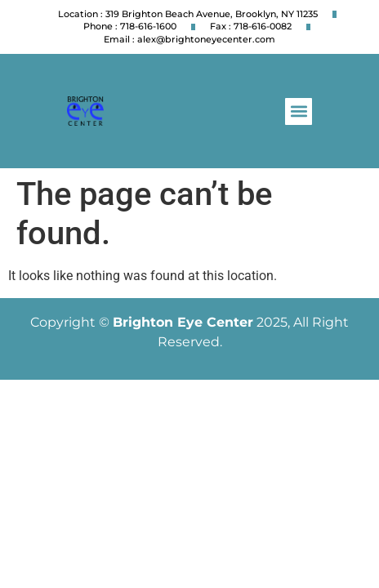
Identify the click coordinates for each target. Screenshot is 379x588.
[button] (299, 111)
